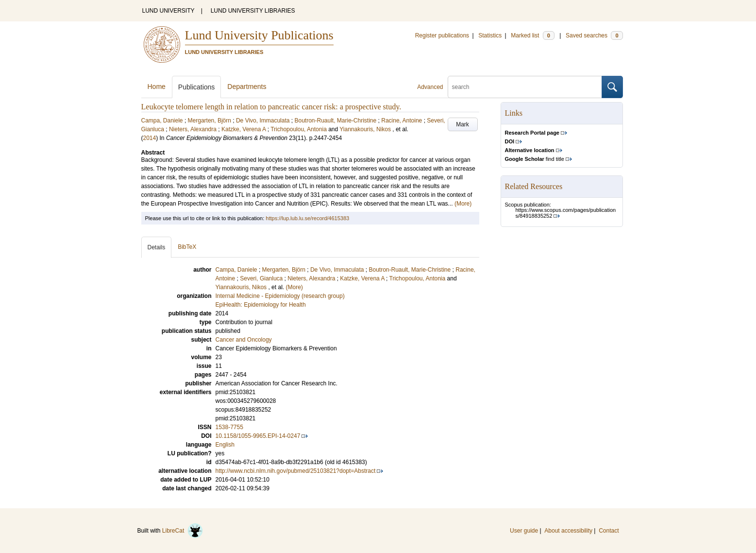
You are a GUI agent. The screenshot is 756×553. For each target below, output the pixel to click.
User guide (524, 531)
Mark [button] (462, 124)
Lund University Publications (259, 35)
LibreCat (183, 531)
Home (157, 86)
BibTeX (187, 247)
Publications (197, 87)
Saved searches (594, 35)
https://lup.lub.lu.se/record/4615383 (307, 218)
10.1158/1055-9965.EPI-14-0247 (258, 436)
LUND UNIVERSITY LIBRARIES (253, 11)
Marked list (532, 35)
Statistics (490, 35)
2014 (150, 138)
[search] (525, 87)
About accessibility (568, 531)
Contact (609, 531)
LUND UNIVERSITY (168, 11)
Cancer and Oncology (244, 340)
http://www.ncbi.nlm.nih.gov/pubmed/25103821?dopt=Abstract (296, 471)
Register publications (442, 35)
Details (157, 247)
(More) (463, 204)
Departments (247, 86)
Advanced (430, 87)
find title (535, 159)
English (225, 445)
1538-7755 (229, 427)
